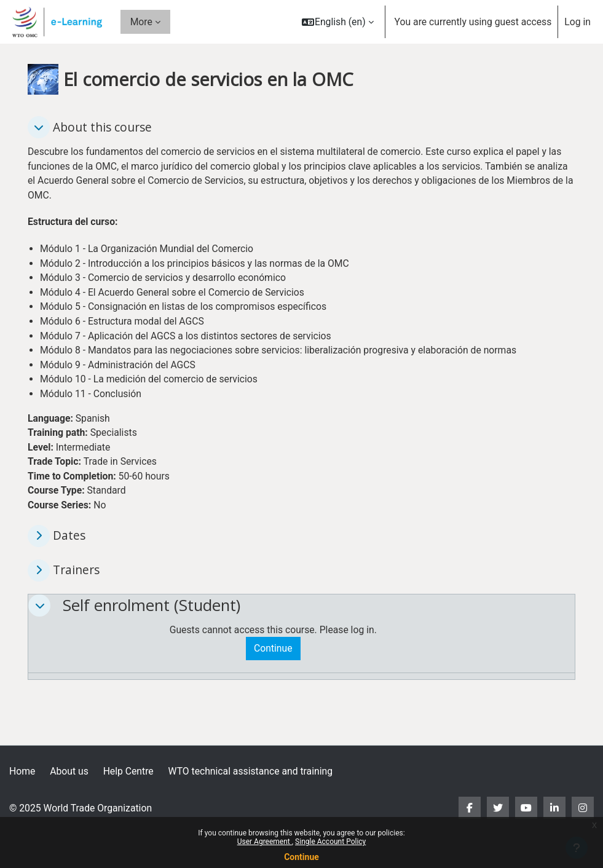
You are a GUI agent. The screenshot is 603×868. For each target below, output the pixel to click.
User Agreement (265, 842)
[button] (338, 22)
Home (22, 771)
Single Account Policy (330, 842)
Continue (301, 857)
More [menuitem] (141, 22)
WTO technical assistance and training (250, 771)
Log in (577, 22)
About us (69, 771)
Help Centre (128, 771)
